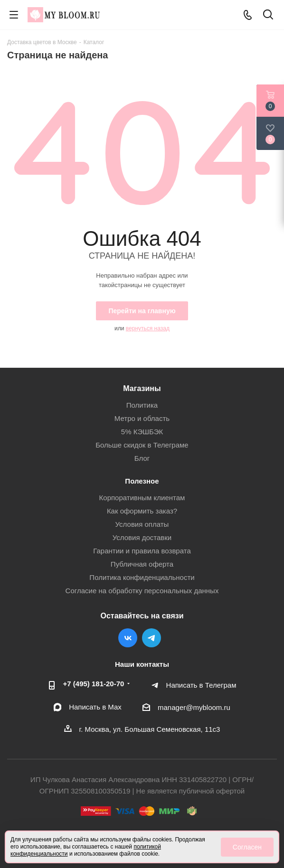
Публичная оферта (142, 564)
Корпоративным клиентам (142, 498)
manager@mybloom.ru (194, 707)
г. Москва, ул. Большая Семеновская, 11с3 (150, 729)
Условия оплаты (142, 524)
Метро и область (142, 418)
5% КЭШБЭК (142, 432)
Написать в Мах (95, 707)
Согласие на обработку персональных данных (142, 591)
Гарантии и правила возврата (142, 551)
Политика (142, 405)
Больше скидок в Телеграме (142, 445)
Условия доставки (142, 537)
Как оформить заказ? (142, 511)
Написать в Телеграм (201, 685)
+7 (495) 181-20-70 (94, 684)
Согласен (247, 847)
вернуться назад (148, 328)
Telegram (151, 638)
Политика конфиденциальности (142, 577)
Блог (142, 458)
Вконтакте (128, 638)
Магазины (142, 388)
